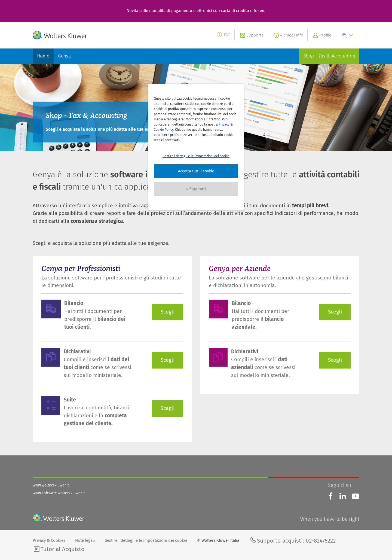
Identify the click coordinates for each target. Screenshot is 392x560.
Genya (64, 56)
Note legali (85, 540)
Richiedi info (288, 36)
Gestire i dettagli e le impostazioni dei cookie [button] (196, 156)
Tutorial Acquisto (59, 550)
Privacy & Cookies (50, 540)
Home (43, 56)
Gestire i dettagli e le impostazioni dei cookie (146, 540)
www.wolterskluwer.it (51, 485)
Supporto (251, 36)
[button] (196, 171)
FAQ (223, 35)
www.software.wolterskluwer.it (59, 493)
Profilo (322, 36)
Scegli (168, 312)
